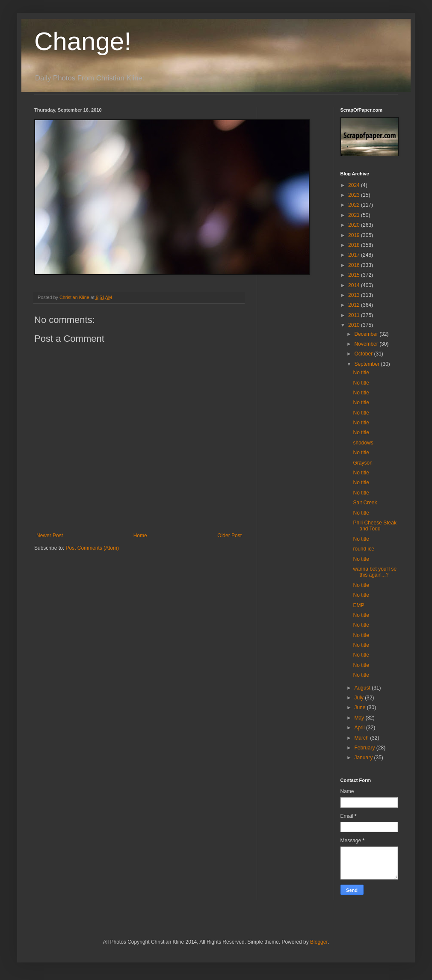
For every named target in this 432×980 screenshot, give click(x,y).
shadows (363, 443)
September (367, 364)
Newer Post (50, 536)
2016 (355, 265)
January (364, 758)
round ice (363, 549)
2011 (355, 315)
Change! (83, 41)
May (360, 718)
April (360, 728)
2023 (355, 195)
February (365, 748)
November (367, 344)
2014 (355, 285)
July (360, 698)
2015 (355, 275)
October (364, 354)
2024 (355, 185)
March (362, 738)
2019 (355, 235)
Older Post (229, 536)
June (360, 708)
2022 (355, 205)
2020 (355, 225)
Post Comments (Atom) (92, 548)
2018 (355, 245)
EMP (358, 605)
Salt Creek (365, 503)
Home (140, 536)
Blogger (319, 942)
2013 (355, 295)
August (363, 688)
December (367, 334)
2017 (355, 255)
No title (361, 373)
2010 (355, 325)
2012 (355, 305)
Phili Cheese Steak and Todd (374, 526)
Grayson (362, 463)
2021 (355, 215)
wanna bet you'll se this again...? (375, 572)
